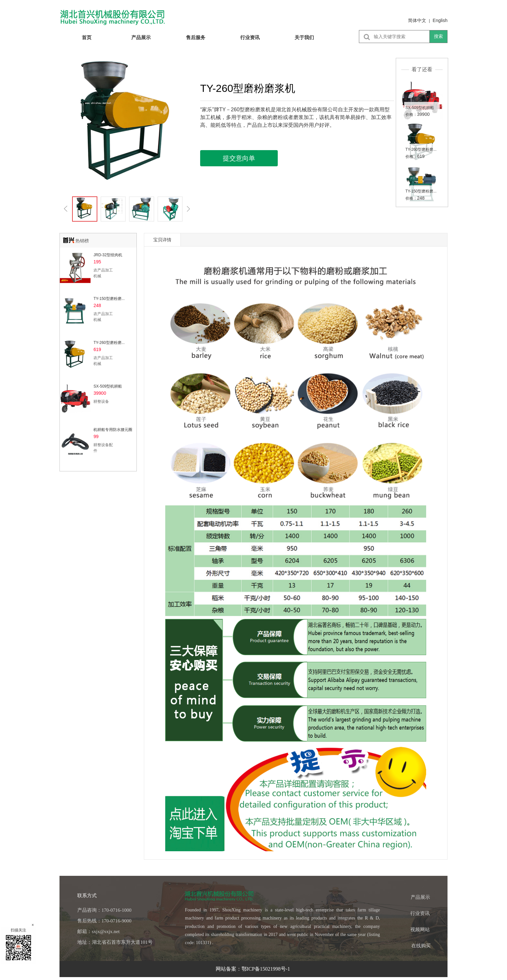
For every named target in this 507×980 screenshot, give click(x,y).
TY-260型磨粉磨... (421, 149)
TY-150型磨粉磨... (421, 191)
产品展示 (141, 37)
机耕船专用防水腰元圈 (113, 430)
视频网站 (420, 930)
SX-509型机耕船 (420, 108)
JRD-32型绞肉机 (108, 255)
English (440, 20)
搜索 (438, 36)
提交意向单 (239, 158)
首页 (87, 37)
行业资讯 (250, 37)
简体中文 (417, 20)
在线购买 (421, 946)
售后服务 (196, 37)
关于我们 (304, 37)
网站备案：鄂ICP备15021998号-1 (253, 969)
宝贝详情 (162, 240)
